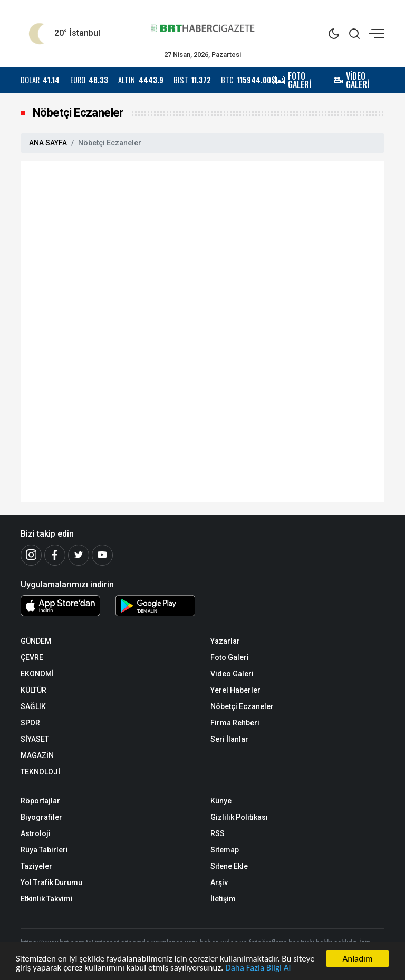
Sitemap (225, 850)
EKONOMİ (37, 674)
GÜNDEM (36, 641)
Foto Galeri (230, 657)
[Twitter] (79, 555)
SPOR (30, 723)
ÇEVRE (32, 657)
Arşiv (219, 882)
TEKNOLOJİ (40, 772)
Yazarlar (225, 641)
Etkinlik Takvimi (47, 899)
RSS (218, 833)
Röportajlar (40, 801)
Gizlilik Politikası (239, 817)
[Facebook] (55, 555)
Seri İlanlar (229, 739)
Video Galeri (232, 674)
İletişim (223, 899)
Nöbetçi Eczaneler (242, 706)
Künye (221, 801)
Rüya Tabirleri (44, 850)
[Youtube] (102, 555)
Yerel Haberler (235, 690)
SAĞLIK (33, 706)
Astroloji (36, 833)
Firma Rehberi (235, 723)
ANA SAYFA (48, 143)
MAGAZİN (37, 755)
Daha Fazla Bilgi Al (258, 969)
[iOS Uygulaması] (60, 606)
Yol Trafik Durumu (51, 882)
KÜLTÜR (33, 690)
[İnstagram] (31, 555)
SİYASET (35, 739)
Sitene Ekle (229, 866)
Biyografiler (41, 817)
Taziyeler (36, 866)
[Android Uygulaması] (155, 608)
